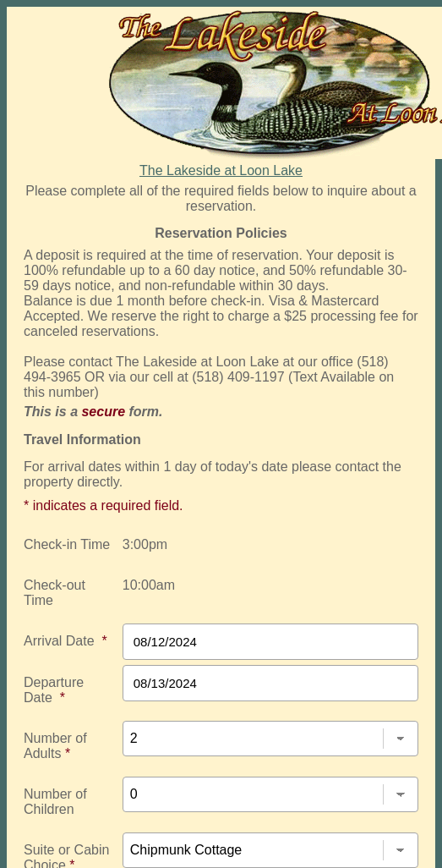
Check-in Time (67, 544)
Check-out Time (55, 593)
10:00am (149, 585)
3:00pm (145, 544)
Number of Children (55, 802)
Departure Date (54, 690)
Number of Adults (55, 746)
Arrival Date (65, 641)
